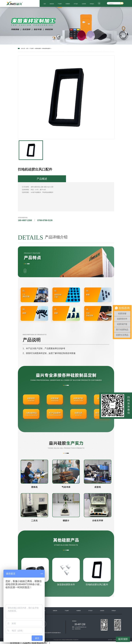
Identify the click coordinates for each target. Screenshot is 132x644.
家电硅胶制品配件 (46, 48)
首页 (45, 4)
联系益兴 (92, 4)
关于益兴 (76, 4)
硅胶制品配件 (38, 48)
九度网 (115, 640)
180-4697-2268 (25, 220)
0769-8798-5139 (45, 220)
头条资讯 (84, 4)
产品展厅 (60, 4)
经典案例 (68, 4)
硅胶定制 (52, 4)
